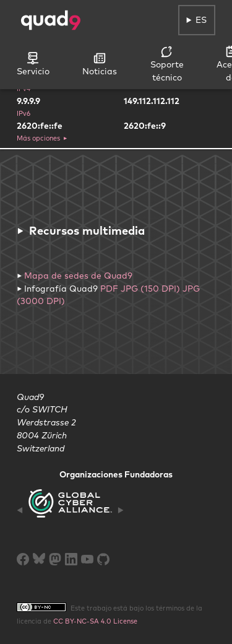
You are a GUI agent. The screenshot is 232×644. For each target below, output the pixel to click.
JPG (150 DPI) (150, 289)
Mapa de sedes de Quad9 (78, 276)
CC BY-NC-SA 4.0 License (95, 621)
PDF (109, 289)
